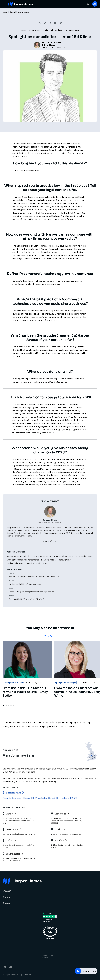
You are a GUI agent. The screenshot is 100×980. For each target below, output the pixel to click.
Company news (61, 722)
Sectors (7, 897)
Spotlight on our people (19, 12)
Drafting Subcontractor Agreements (23, 570)
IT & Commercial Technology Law (56, 570)
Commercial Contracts (63, 567)
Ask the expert (45, 722)
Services (7, 891)
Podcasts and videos (65, 727)
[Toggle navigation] (4, 4)
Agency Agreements (16, 567)
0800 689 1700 (89, 971)
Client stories (32, 727)
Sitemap (7, 903)
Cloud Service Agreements (39, 567)
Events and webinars (26, 722)
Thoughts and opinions (13, 727)
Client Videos (9, 722)
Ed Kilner (62, 147)
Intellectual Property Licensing (20, 574)
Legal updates (47, 727)
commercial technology (37, 150)
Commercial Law (83, 567)
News (5, 12)
